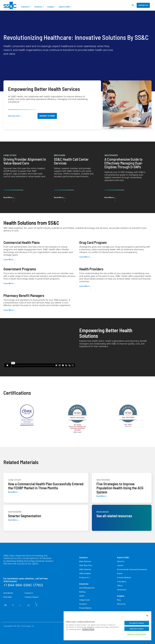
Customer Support (32, 597)
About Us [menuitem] (121, 561)
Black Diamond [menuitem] (85, 561)
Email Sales (8, 597)
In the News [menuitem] (122, 582)
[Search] (133, 5)
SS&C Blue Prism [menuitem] (86, 565)
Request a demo (47, 116)
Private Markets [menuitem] (85, 608)
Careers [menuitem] (120, 565)
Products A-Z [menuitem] (84, 578)
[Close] (147, 616)
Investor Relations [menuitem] (124, 578)
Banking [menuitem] (82, 592)
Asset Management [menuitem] (87, 588)
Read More (8, 197)
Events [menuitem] (120, 573)
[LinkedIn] (29, 605)
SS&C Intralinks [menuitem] (85, 573)
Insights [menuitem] (121, 596)
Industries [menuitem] (84, 584)
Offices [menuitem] (120, 586)
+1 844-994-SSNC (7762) (23, 585)
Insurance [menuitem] (83, 604)
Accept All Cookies (137, 623)
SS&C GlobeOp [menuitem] (85, 569)
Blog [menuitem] (119, 600)
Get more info (14, 116)
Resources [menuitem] (121, 604)
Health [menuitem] (82, 596)
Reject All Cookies (137, 629)
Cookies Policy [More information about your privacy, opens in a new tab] (88, 629)
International (8, 593)
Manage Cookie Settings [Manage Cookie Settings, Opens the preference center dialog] (137, 634)
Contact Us (29, 593)
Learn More (8, 259)
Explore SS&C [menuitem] (123, 557)
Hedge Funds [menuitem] (85, 600)
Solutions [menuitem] (84, 557)
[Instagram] (21, 605)
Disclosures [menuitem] (122, 590)
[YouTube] (37, 605)
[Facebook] (5, 605)
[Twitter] (13, 605)
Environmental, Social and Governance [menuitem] (132, 569)
